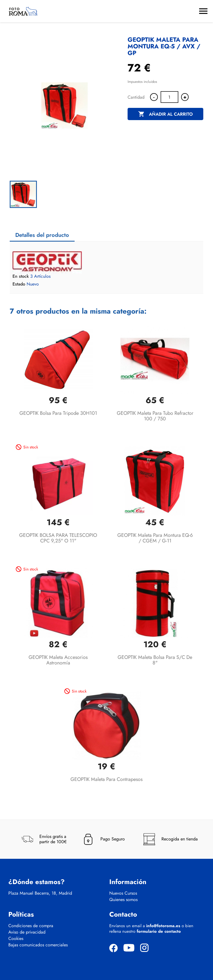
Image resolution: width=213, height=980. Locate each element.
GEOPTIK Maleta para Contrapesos (106, 779)
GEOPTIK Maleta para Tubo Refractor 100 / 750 (155, 416)
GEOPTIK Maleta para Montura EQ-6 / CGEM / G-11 (155, 538)
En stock (21, 276)
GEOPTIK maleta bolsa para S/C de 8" (155, 660)
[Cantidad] (169, 97)
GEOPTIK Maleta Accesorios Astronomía (58, 660)
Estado (19, 284)
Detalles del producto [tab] (42, 235)
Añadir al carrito (165, 114)
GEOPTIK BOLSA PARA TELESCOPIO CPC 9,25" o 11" (58, 538)
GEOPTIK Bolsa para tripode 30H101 (58, 413)
